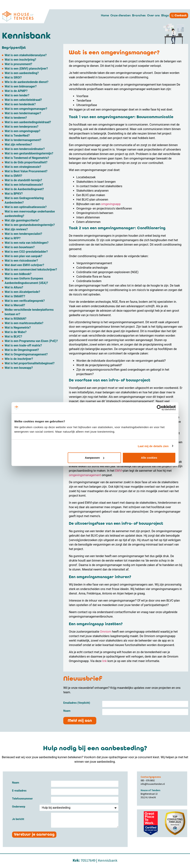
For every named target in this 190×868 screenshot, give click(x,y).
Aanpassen (95, 458)
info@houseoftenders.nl (153, 784)
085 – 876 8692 (148, 780)
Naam (67, 711)
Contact (181, 15)
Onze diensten (121, 15)
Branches (139, 15)
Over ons (153, 15)
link (105, 661)
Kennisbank (108, 860)
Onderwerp (19, 807)
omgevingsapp (111, 204)
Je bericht (18, 819)
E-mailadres (19, 791)
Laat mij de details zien (153, 446)
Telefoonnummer (22, 799)
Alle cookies (149, 458)
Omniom (105, 632)
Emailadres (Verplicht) (77, 703)
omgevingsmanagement (85, 475)
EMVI (119, 471)
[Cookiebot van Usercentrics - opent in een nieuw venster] (159, 408)
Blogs (165, 15)
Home (105, 15)
